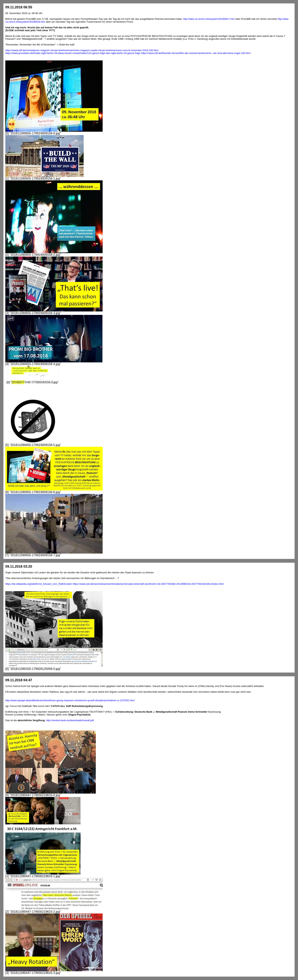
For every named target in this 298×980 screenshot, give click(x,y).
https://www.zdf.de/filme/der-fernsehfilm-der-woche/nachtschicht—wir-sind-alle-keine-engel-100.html (196, 53)
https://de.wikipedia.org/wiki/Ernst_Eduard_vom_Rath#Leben (39, 584)
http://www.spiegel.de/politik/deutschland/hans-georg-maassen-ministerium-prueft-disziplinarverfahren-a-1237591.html (70, 700)
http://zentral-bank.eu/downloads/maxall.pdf (70, 720)
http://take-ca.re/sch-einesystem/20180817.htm (209, 19)
